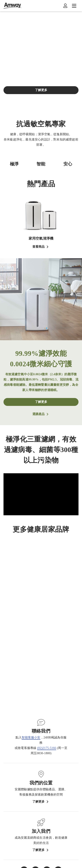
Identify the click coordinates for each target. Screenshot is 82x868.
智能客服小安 (31, 737)
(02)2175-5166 (47, 748)
